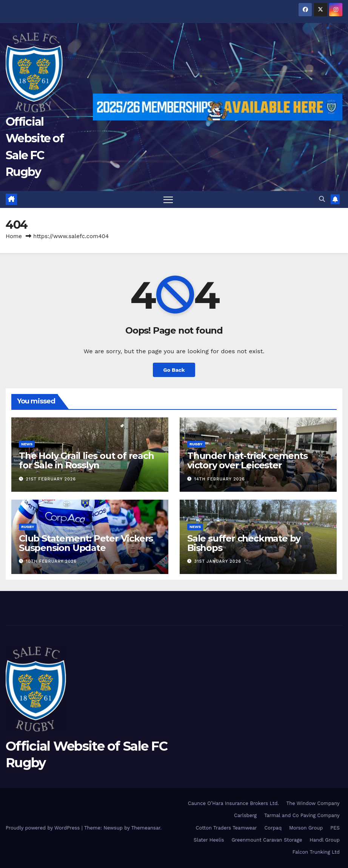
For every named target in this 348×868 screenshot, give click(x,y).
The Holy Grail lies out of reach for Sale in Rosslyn (86, 461)
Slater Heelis (209, 840)
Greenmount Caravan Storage (267, 840)
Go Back (174, 370)
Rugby (196, 444)
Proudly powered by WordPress (44, 828)
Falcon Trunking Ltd (316, 852)
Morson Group (306, 828)
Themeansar (146, 828)
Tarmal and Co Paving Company (302, 815)
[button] (322, 199)
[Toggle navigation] (168, 199)
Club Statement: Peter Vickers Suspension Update (86, 543)
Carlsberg (245, 815)
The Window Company (313, 803)
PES (335, 828)
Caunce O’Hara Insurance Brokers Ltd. (233, 803)
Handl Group (324, 840)
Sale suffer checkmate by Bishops (244, 543)
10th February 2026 (51, 561)
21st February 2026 (51, 479)
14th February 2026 (220, 479)
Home (14, 236)
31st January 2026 (218, 561)
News (27, 444)
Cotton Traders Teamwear (226, 828)
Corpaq (273, 828)
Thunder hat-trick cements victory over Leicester (247, 461)
